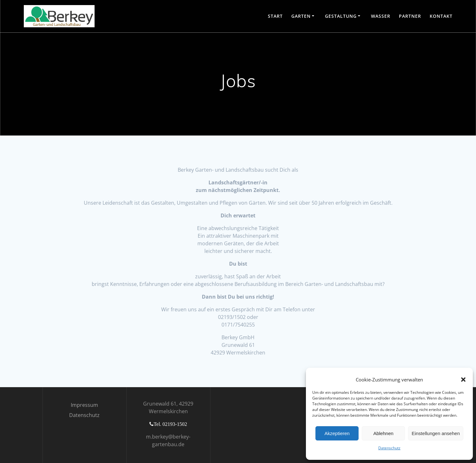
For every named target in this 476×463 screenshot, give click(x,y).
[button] (463, 380)
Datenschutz (389, 448)
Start (275, 16)
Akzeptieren (337, 433)
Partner (410, 16)
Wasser (381, 16)
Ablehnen (383, 433)
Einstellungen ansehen (436, 433)
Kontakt (441, 16)
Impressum (84, 405)
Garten (301, 16)
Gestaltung (341, 16)
